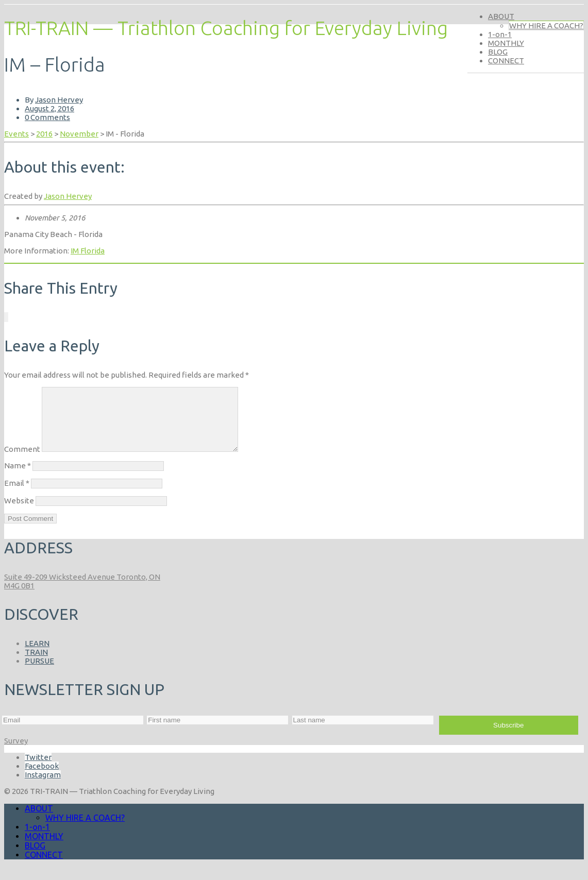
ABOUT (501, 16)
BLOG (498, 52)
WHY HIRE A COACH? (546, 26)
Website (19, 513)
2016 (44, 134)
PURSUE (39, 673)
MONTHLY (506, 43)
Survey (16, 753)
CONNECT (506, 61)
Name (18, 478)
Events (16, 134)
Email (17, 495)
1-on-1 (500, 34)
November (79, 134)
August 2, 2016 (49, 108)
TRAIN (36, 664)
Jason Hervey (59, 100)
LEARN (37, 656)
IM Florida (88, 251)
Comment (22, 461)
